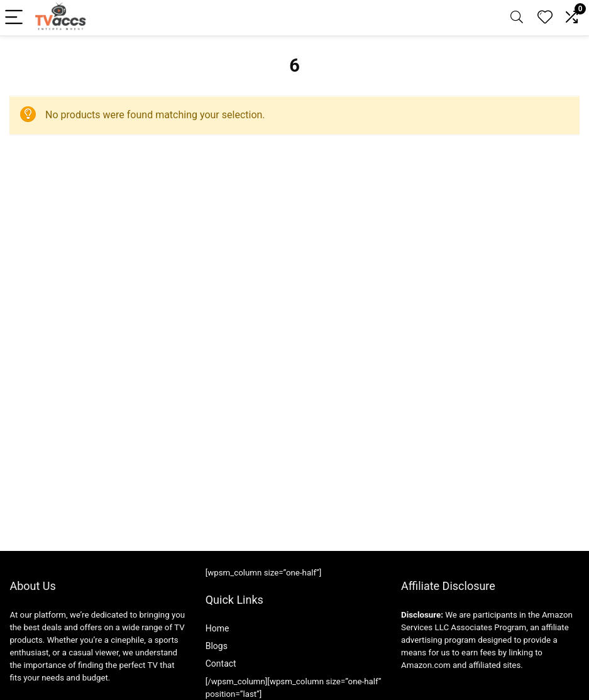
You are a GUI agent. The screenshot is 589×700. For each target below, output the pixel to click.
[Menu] (15, 18)
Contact (221, 664)
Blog (214, 646)
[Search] (517, 18)
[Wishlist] (545, 18)
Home (217, 628)
